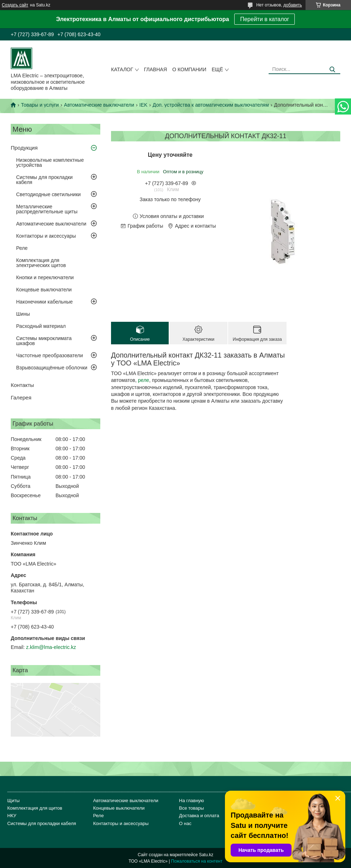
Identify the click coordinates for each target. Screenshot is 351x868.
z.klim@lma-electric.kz (51, 647)
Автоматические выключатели (99, 105)
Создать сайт (15, 5)
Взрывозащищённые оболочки (52, 368)
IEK (143, 105)
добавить (293, 5)
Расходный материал (41, 326)
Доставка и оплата (199, 816)
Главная (155, 69)
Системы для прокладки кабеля (44, 180)
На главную (192, 801)
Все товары (192, 808)
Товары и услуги (40, 105)
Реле (22, 248)
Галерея (21, 397)
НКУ (12, 816)
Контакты (22, 385)
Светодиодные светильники (48, 194)
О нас (185, 823)
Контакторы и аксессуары (46, 236)
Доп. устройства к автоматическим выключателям (211, 105)
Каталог (122, 69)
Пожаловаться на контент (197, 861)
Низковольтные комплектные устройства (50, 163)
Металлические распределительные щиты (47, 209)
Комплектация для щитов (35, 808)
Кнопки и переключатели (45, 277)
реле (143, 380)
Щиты (13, 801)
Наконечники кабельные (44, 302)
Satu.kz (206, 855)
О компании (189, 69)
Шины (23, 314)
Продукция (24, 148)
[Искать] (332, 70)
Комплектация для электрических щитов (41, 263)
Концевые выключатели (44, 290)
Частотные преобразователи (49, 355)
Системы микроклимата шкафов (44, 341)
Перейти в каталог (265, 19)
